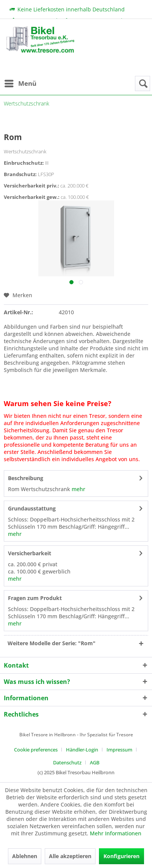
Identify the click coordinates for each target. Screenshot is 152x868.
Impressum (119, 750)
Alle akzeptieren (70, 856)
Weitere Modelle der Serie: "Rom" (52, 643)
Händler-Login (82, 750)
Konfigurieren (121, 856)
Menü (20, 83)
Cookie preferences (36, 750)
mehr (78, 489)
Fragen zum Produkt (35, 598)
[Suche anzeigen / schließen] (143, 83)
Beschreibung (26, 478)
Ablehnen (25, 856)
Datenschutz (67, 762)
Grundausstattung (32, 508)
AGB (95, 762)
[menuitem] (20, 83)
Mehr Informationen (116, 833)
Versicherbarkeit (30, 553)
